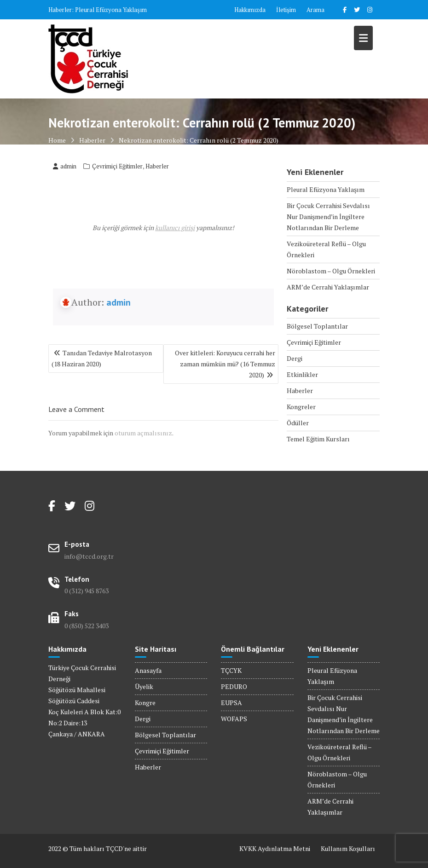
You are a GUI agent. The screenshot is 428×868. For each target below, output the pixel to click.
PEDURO (234, 686)
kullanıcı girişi (175, 228)
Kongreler (301, 407)
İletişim (286, 10)
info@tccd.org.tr (89, 556)
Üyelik (144, 686)
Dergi (295, 358)
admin (65, 166)
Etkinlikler (302, 374)
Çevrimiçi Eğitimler (117, 166)
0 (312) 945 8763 (87, 591)
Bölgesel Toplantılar (317, 326)
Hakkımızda (250, 10)
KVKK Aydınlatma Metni (275, 848)
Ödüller (298, 423)
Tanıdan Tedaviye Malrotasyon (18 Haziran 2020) (102, 358)
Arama (315, 10)
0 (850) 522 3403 (87, 626)
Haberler (157, 166)
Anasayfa (148, 670)
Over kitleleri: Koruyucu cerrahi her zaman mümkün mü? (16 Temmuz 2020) (225, 364)
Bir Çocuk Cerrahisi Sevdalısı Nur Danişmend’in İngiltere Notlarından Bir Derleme (328, 217)
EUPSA (231, 703)
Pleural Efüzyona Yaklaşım (111, 10)
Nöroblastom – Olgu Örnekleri (331, 271)
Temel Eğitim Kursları (318, 439)
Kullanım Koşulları (348, 848)
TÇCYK (231, 670)
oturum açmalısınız (143, 433)
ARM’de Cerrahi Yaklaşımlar (328, 287)
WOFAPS (234, 719)
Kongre (145, 703)
